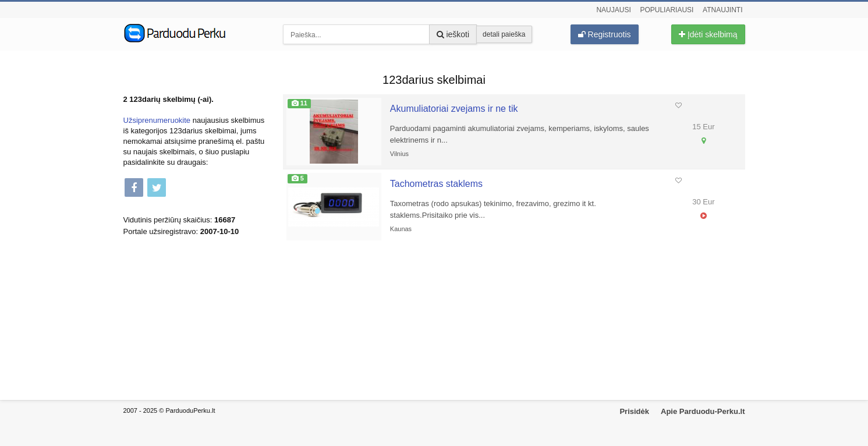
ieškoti (453, 34)
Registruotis (605, 34)
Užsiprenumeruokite (157, 120)
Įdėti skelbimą (708, 34)
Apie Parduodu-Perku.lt (703, 411)
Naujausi (613, 10)
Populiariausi (667, 10)
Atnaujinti (722, 10)
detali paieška (504, 34)
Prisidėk (634, 411)
